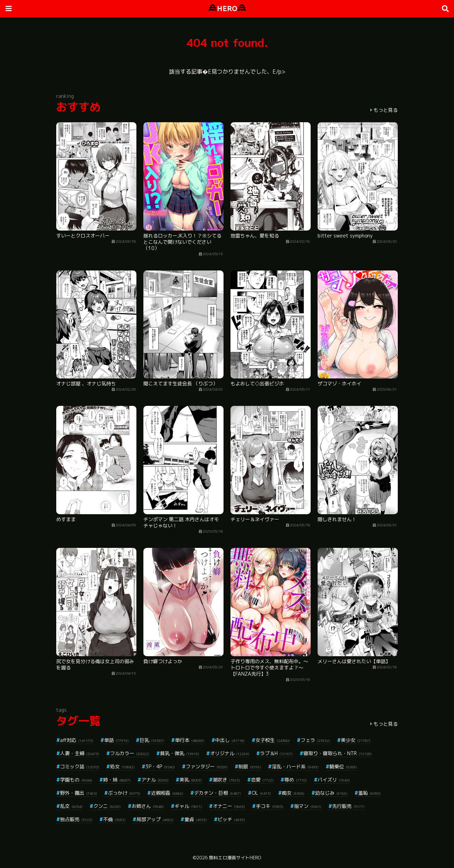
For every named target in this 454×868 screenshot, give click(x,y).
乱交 (71, 806)
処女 (122, 766)
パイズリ (334, 780)
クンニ (107, 806)
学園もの (76, 780)
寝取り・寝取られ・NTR (338, 753)
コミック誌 (80, 766)
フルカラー (130, 753)
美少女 (356, 740)
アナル (155, 780)
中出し (230, 740)
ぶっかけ (124, 793)
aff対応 (77, 740)
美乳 (191, 780)
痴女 (293, 793)
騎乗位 (343, 766)
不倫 (114, 819)
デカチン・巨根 (217, 793)
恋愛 (262, 780)
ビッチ (231, 819)
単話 (116, 740)
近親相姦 (167, 793)
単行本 (190, 740)
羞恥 (369, 793)
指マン (308, 806)
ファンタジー (207, 766)
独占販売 (76, 819)
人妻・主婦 (80, 753)
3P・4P (160, 766)
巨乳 (152, 740)
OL (261, 793)
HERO (227, 9)
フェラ (315, 740)
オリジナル (230, 753)
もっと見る (386, 110)
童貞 (196, 819)
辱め (296, 780)
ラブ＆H (276, 753)
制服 (250, 766)
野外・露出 (79, 793)
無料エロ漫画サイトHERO (235, 858)
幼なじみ (331, 793)
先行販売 (348, 806)
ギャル (188, 806)
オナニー (229, 806)
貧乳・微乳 (180, 753)
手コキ (270, 806)
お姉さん (148, 806)
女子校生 (273, 740)
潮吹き (226, 780)
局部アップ (155, 819)
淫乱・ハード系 (295, 766)
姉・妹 (117, 780)
